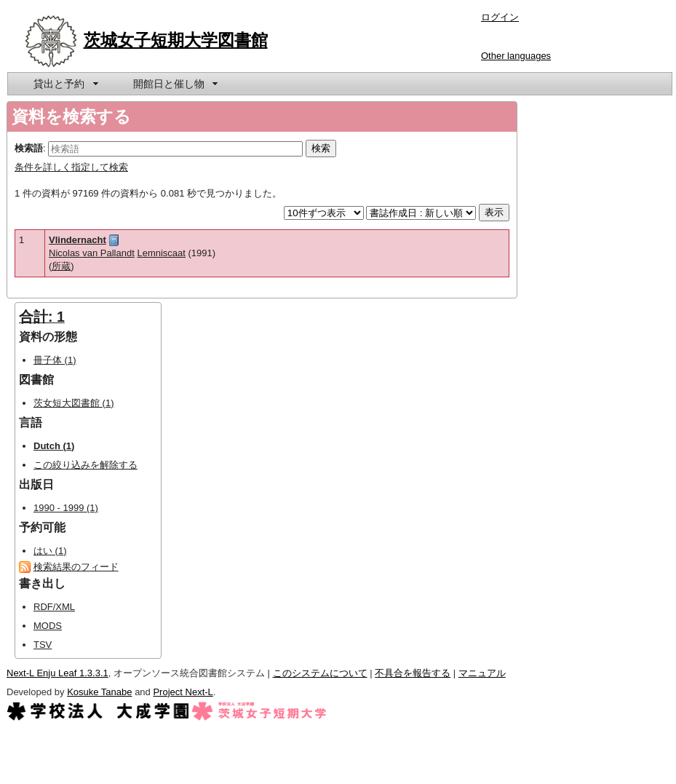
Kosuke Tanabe (99, 692)
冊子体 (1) (55, 360)
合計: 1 (42, 317)
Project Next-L (183, 692)
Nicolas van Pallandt (92, 253)
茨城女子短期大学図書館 (176, 40)
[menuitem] (65, 84)
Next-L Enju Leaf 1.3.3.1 (57, 673)
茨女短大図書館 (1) (74, 403)
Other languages (516, 56)
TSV (43, 645)
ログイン (500, 17)
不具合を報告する (413, 673)
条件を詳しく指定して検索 (71, 167)
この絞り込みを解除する (86, 465)
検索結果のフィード (76, 567)
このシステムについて (320, 673)
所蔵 (61, 266)
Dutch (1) (54, 446)
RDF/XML (54, 607)
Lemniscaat (161, 253)
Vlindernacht (77, 240)
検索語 (29, 148)
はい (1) (50, 551)
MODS (48, 626)
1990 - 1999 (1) (66, 508)
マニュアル (482, 673)
